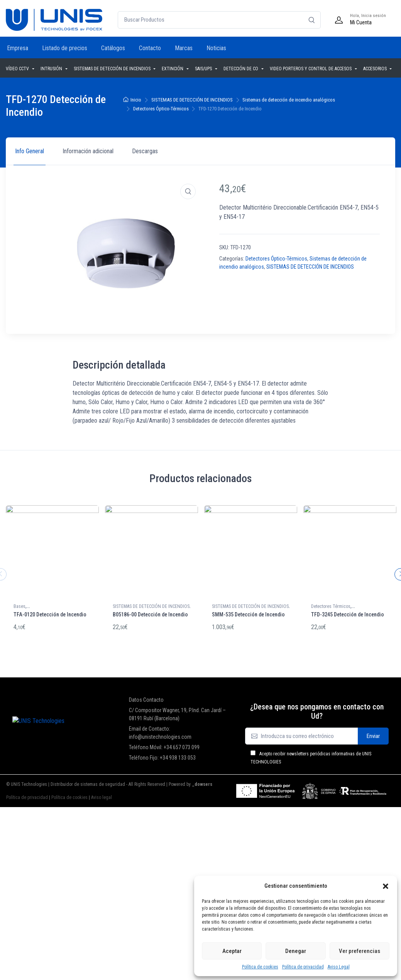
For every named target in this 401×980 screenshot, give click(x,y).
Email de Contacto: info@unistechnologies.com (160, 730)
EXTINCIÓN (173, 69)
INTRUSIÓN (52, 69)
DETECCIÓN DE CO (241, 69)
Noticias (216, 48)
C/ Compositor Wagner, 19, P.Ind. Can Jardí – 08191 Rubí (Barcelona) (177, 712)
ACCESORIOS (376, 69)
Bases (19, 606)
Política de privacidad (303, 967)
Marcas (184, 48)
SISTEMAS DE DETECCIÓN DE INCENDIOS (113, 69)
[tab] (30, 151)
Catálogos (113, 48)
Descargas (145, 151)
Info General (30, 151)
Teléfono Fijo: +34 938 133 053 (162, 755)
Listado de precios (65, 48)
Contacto (150, 48)
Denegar (296, 951)
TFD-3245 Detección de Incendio (348, 614)
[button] (386, 886)
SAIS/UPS (204, 69)
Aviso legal (102, 795)
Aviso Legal (339, 967)
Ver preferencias (360, 951)
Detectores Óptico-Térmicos (161, 109)
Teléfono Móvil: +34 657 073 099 (164, 745)
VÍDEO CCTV (18, 69)
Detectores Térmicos (331, 606)
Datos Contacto (146, 697)
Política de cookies (260, 967)
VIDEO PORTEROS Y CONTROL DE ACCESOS (311, 69)
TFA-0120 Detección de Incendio (50, 614)
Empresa (18, 48)
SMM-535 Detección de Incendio (248, 614)
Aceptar (232, 951)
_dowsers (201, 782)
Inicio (136, 100)
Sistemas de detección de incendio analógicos (289, 100)
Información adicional (88, 151)
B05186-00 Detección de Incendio (150, 614)
